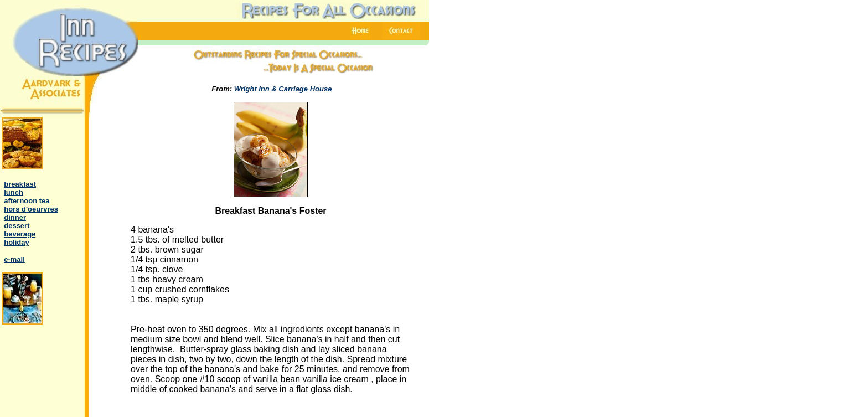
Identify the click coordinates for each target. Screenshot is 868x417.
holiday (17, 242)
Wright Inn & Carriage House (283, 89)
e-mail (14, 259)
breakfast (20, 184)
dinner (15, 217)
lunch (14, 192)
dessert (17, 226)
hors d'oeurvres (31, 209)
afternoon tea (27, 201)
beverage (20, 234)
